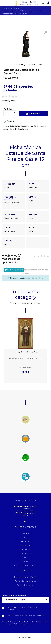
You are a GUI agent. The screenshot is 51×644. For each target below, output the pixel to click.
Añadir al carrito (33, 114)
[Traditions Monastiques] (27, 3)
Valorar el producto (14, 270)
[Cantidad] (10, 113)
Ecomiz (29, 638)
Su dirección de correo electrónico (14, 596)
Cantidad (8, 109)
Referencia (8, 78)
